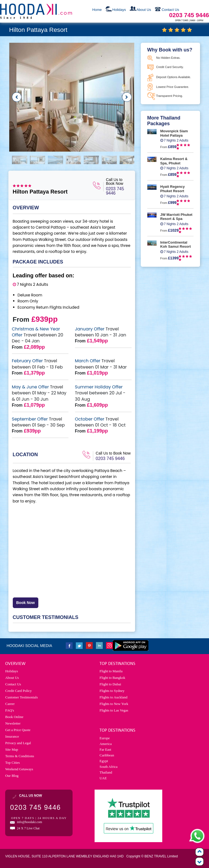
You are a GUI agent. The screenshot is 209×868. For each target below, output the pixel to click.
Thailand (106, 772)
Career (10, 704)
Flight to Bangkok (112, 678)
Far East (105, 749)
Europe (105, 738)
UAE (103, 778)
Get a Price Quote (18, 730)
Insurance (12, 736)
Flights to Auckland (113, 697)
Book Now (26, 603)
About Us (144, 10)
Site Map (12, 749)
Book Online (14, 717)
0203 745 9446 (115, 191)
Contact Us (170, 10)
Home (97, 10)
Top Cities (13, 763)
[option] (72, 97)
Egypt (104, 761)
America (106, 744)
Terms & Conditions (20, 756)
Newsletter (13, 723)
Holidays (119, 10)
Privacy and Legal (18, 743)
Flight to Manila (111, 671)
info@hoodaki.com (29, 822)
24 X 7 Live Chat (28, 828)
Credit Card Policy (18, 691)
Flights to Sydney (112, 691)
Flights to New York (114, 704)
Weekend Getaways (19, 769)
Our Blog (12, 776)
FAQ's (10, 710)
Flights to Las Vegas (114, 710)
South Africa (108, 767)
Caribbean (107, 755)
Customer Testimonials (21, 697)
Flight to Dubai (110, 684)
